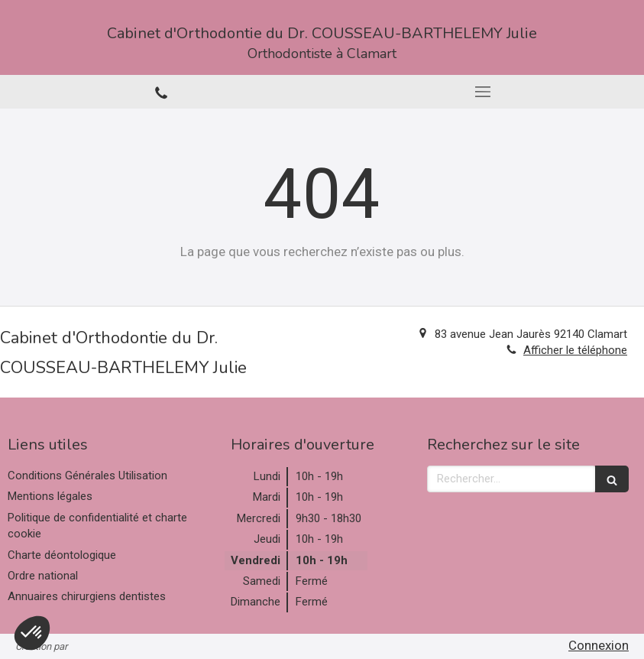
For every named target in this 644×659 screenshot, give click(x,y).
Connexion (599, 645)
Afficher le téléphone (575, 350)
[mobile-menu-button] (484, 92)
